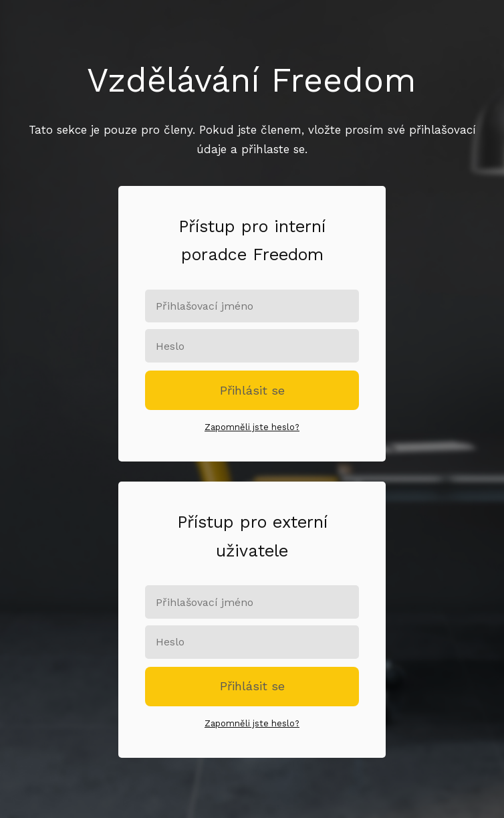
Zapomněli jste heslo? (252, 427)
